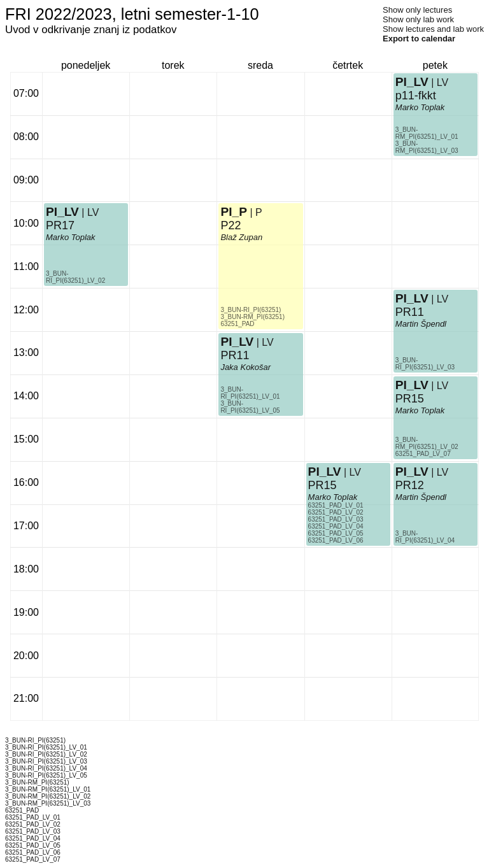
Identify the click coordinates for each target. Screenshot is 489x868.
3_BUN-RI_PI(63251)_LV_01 (250, 393)
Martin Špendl (421, 324)
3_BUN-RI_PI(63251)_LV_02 (75, 277)
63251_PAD (237, 324)
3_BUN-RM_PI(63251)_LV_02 (427, 443)
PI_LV (62, 212)
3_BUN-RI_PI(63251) (251, 310)
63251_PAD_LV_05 (336, 533)
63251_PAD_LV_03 (336, 519)
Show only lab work (418, 19)
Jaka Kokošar (245, 367)
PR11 (235, 355)
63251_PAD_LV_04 (336, 526)
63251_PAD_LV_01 (336, 505)
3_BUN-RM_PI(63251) (252, 317)
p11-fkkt (416, 96)
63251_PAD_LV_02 (336, 512)
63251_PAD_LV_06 (336, 540)
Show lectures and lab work (433, 29)
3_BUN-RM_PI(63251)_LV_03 (427, 147)
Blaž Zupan (241, 237)
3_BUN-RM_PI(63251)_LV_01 (427, 133)
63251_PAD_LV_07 (423, 454)
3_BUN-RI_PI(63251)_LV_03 (425, 364)
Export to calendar (419, 39)
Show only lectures (417, 10)
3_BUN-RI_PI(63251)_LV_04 (425, 537)
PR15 (322, 485)
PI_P (234, 212)
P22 (230, 225)
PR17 (60, 225)
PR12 (410, 485)
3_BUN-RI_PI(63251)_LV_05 (250, 407)
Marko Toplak (71, 237)
